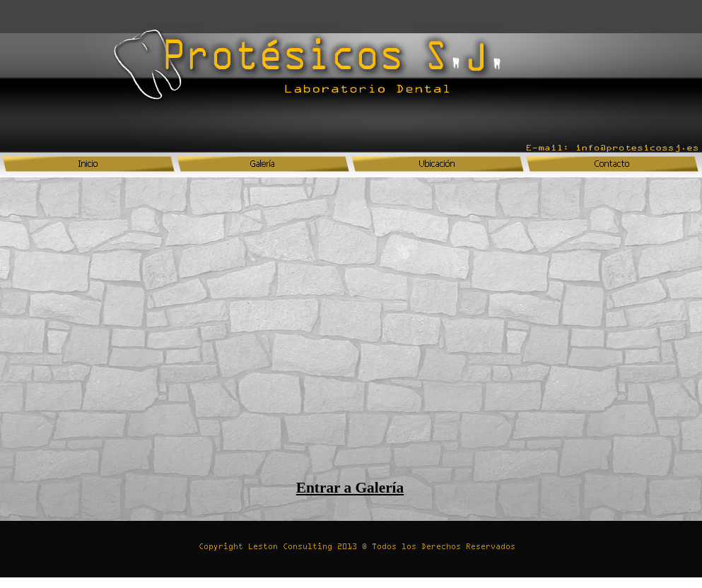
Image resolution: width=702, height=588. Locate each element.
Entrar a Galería (350, 488)
